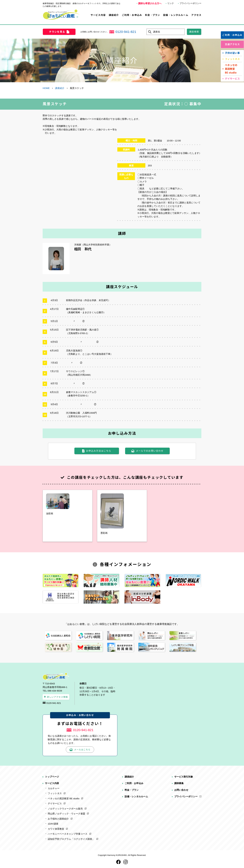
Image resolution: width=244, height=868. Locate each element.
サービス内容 (98, 15)
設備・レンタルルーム (176, 15)
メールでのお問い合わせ (150, 451)
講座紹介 (114, 15)
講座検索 (194, 32)
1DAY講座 (53, 824)
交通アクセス (232, 44)
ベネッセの (231, 69)
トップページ (52, 777)
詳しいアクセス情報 (57, 697)
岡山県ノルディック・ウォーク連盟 (66, 814)
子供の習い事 (232, 53)
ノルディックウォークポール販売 (65, 809)
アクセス (196, 15)
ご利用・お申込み (132, 15)
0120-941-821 (126, 32)
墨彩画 (104, 533)
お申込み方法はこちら (99, 451)
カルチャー (54, 788)
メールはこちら (82, 750)
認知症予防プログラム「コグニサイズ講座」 (71, 839)
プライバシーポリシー (190, 3)
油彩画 (50, 513)
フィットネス (232, 59)
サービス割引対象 (184, 777)
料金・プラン (153, 15)
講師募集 (179, 783)
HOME (46, 88)
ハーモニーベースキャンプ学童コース (68, 834)
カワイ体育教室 (56, 829)
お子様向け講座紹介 (58, 819)
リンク (171, 3)
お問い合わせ (181, 790)
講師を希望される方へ (150, 3)
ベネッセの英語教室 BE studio (64, 798)
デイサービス (232, 79)
